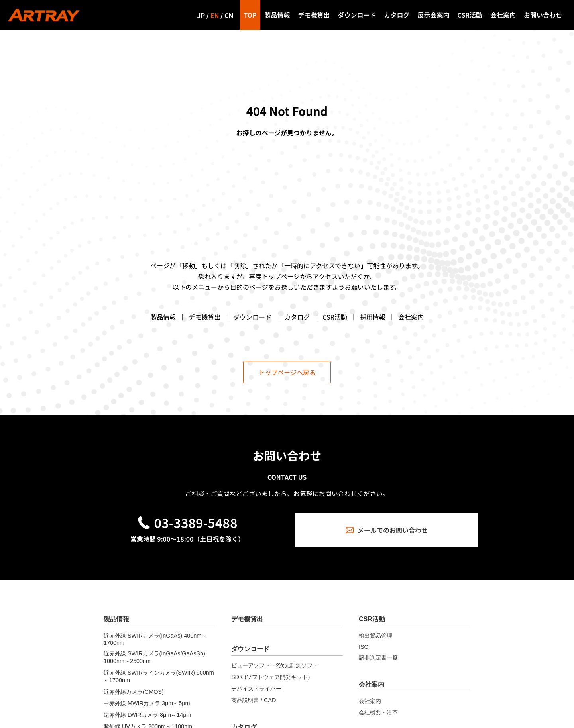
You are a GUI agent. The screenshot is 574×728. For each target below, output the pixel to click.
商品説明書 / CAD (254, 700)
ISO (364, 647)
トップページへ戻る (287, 372)
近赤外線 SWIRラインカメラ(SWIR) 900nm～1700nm (159, 676)
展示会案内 (434, 15)
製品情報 (277, 15)
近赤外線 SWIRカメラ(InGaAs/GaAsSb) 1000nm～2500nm (154, 657)
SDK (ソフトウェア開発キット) (270, 677)
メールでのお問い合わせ (387, 530)
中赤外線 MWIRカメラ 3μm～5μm (147, 703)
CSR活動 (470, 15)
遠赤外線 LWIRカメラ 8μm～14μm (147, 715)
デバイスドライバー (256, 689)
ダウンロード (357, 15)
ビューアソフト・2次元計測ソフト (275, 665)
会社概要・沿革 (378, 712)
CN (229, 15)
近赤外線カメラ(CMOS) (134, 692)
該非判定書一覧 (378, 657)
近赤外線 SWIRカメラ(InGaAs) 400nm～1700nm (155, 639)
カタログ (397, 15)
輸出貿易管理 (375, 636)
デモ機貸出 (314, 15)
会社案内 (503, 15)
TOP (250, 15)
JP (201, 15)
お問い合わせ (543, 15)
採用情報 (373, 317)
